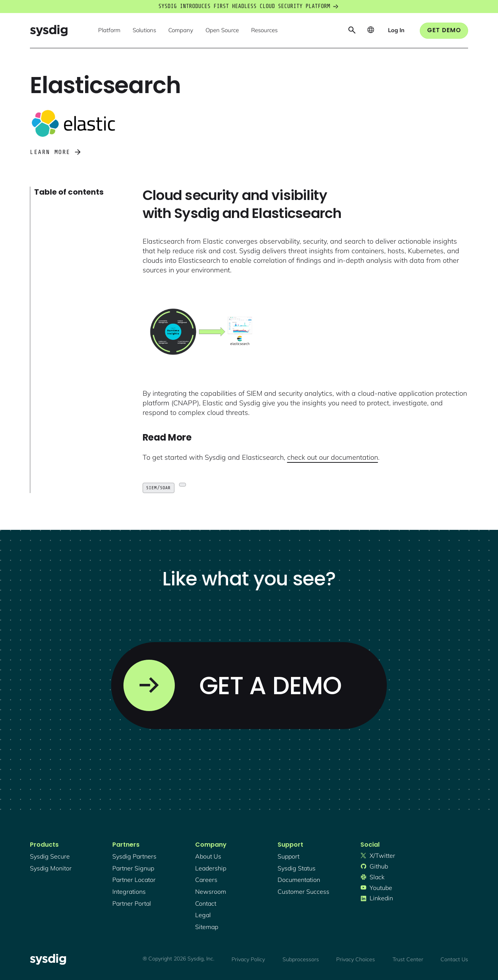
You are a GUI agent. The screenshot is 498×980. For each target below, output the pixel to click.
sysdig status (297, 868)
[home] (49, 30)
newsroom (211, 892)
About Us (208, 856)
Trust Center (408, 959)
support (288, 856)
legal (203, 915)
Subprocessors (301, 959)
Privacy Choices (356, 959)
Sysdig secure (50, 856)
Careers (206, 880)
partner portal (132, 903)
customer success (303, 892)
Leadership (211, 868)
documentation (299, 880)
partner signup (133, 868)
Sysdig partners (134, 856)
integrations (129, 892)
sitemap (207, 927)
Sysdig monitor (51, 868)
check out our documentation (333, 457)
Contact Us (454, 959)
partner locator (134, 880)
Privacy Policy (248, 959)
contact (206, 903)
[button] (109, 31)
